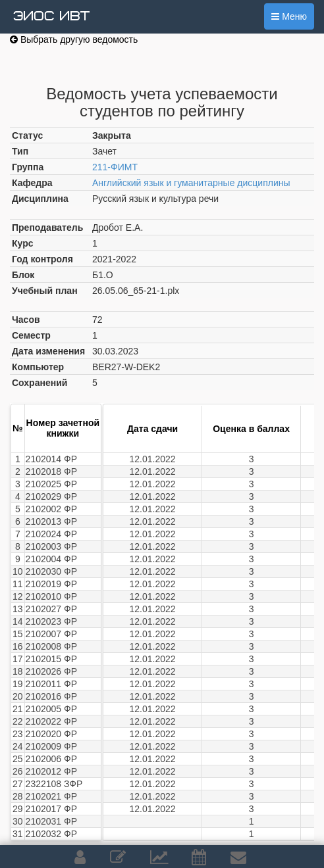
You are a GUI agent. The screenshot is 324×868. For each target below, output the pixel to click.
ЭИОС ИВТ (51, 16)
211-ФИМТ (115, 167)
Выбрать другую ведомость (74, 39)
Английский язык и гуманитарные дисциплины (191, 183)
